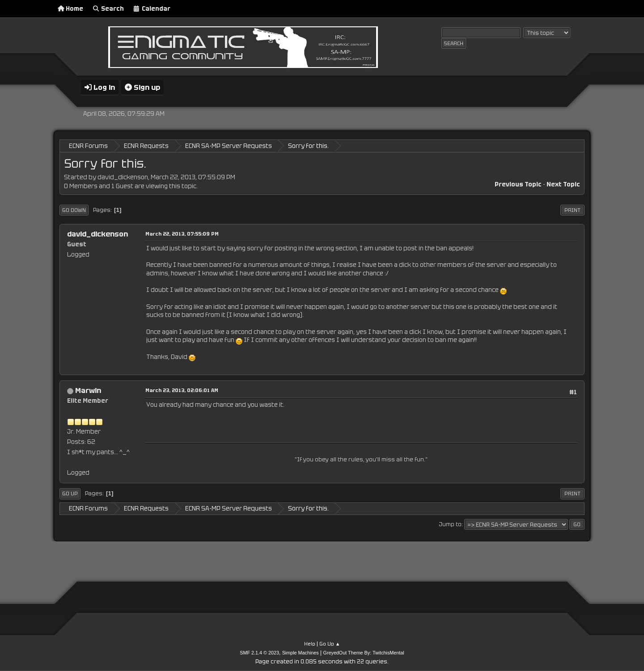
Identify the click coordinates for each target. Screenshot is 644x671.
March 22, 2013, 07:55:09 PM (182, 234)
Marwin (88, 390)
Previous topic (518, 184)
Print (572, 210)
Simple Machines (301, 653)
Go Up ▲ (330, 644)
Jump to (450, 524)
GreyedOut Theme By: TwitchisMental (364, 653)
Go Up (70, 494)
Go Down (74, 210)
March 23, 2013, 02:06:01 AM (182, 390)
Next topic (563, 184)
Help (310, 644)
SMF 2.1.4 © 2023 (259, 653)
